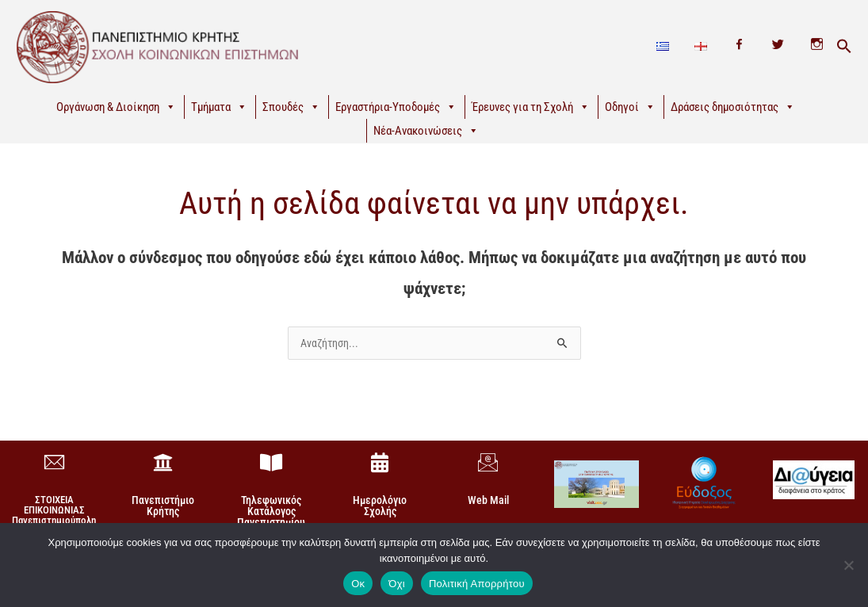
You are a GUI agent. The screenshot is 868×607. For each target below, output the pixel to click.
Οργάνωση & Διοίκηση (116, 107)
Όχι (397, 584)
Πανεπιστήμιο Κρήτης (163, 506)
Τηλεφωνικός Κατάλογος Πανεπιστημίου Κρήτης (271, 517)
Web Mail (488, 500)
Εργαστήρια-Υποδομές (396, 107)
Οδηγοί (630, 107)
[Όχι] (848, 565)
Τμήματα (219, 107)
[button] (844, 47)
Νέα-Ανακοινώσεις (426, 131)
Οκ (358, 584)
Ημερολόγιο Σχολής (380, 506)
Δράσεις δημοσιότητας (733, 107)
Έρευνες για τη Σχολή (531, 107)
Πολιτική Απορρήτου (477, 584)
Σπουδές (291, 107)
